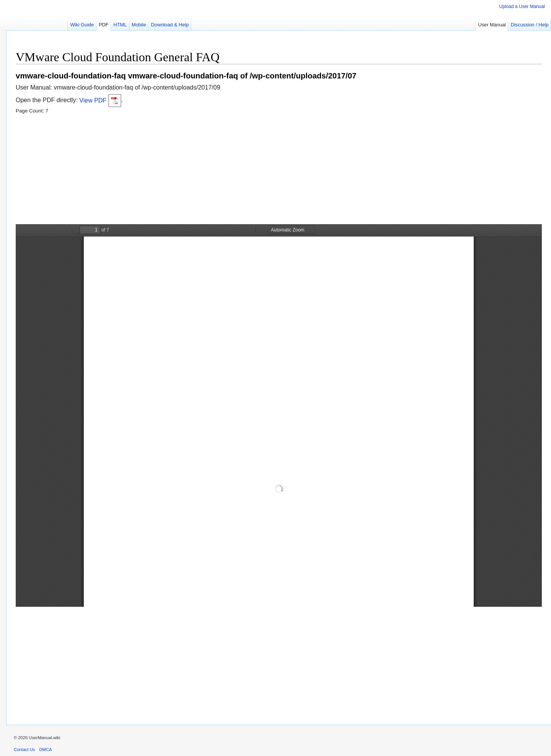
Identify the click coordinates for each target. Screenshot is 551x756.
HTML (120, 25)
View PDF (100, 100)
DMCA (46, 749)
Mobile (139, 25)
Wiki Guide (82, 25)
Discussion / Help (530, 25)
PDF (104, 25)
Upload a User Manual (522, 7)
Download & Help (170, 25)
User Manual (492, 25)
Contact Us (24, 749)
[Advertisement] (245, 171)
